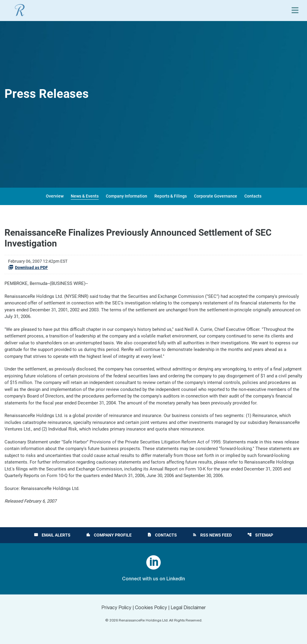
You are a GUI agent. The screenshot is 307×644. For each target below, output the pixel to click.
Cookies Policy (151, 608)
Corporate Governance (216, 196)
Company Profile (109, 535)
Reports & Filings (171, 196)
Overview (55, 196)
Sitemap (260, 535)
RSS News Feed (212, 535)
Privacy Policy (116, 608)
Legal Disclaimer (188, 608)
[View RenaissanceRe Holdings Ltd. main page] (20, 10)
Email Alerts (52, 535)
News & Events (85, 196)
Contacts (253, 196)
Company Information (127, 196)
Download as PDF (28, 267)
